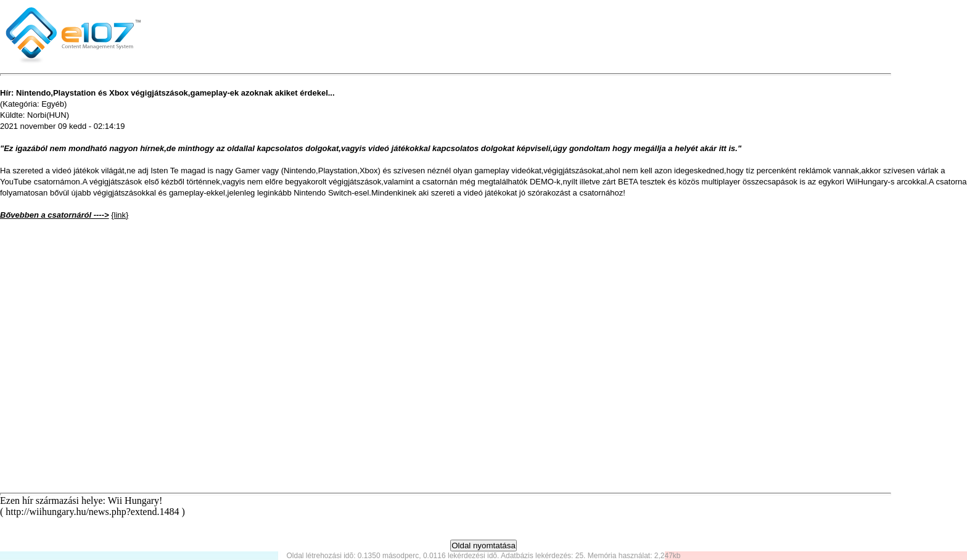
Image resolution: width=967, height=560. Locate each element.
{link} (120, 215)
